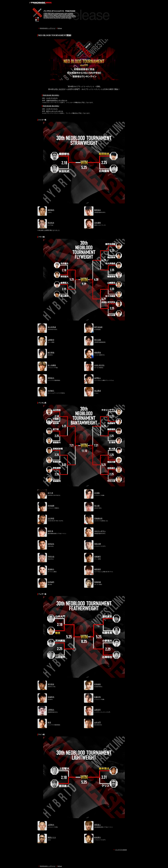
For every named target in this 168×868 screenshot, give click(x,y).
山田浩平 (97, 710)
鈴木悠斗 (98, 837)
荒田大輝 (98, 544)
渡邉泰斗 (51, 569)
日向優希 (98, 223)
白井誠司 (51, 582)
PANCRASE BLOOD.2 (51, 106)
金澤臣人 (98, 378)
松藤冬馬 (97, 697)
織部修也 (51, 210)
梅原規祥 (98, 569)
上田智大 (51, 825)
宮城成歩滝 (98, 518)
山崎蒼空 (51, 340)
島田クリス (52, 837)
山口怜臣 (51, 518)
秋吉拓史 (51, 223)
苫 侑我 (97, 493)
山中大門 (97, 722)
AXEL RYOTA (99, 365)
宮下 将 (50, 493)
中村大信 (51, 557)
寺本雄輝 (51, 506)
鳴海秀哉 (98, 353)
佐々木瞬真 (52, 365)
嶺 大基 (97, 506)
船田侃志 (98, 210)
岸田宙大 (51, 378)
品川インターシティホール (55, 111)
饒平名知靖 (98, 327)
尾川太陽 (98, 340)
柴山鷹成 (98, 391)
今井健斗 (51, 391)
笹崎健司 (98, 557)
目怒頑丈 (51, 544)
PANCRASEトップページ (48, 28)
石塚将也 (51, 697)
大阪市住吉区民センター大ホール (57, 100)
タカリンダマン (100, 531)
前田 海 (50, 531)
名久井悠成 (52, 327)
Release (60, 28)
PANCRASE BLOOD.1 (51, 95)
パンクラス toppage (121, 850)
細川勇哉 (51, 353)
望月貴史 (51, 684)
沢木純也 (97, 684)
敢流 (49, 722)
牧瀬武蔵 (98, 582)
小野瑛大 (51, 710)
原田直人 (98, 825)
